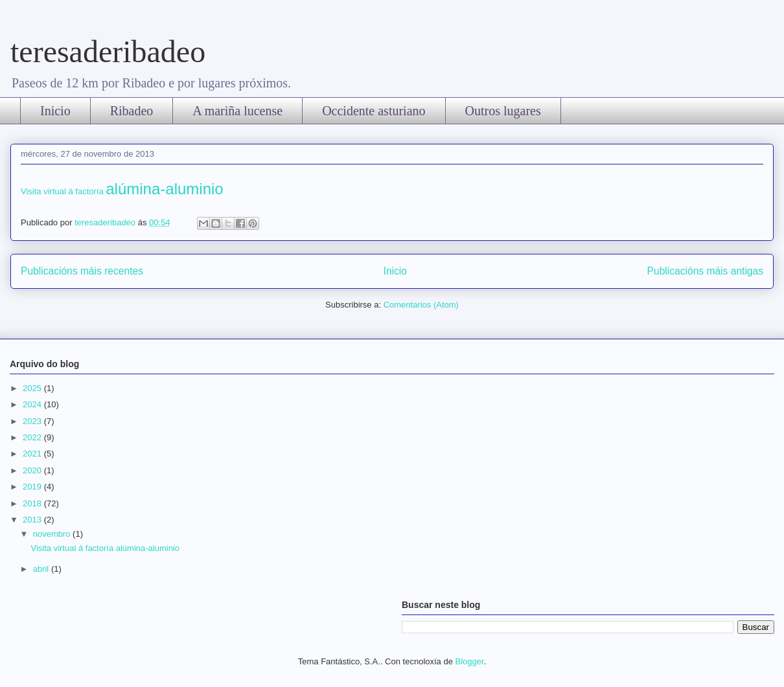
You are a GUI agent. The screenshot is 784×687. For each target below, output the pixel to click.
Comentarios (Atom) (421, 305)
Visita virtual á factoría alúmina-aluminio (105, 548)
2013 (33, 520)
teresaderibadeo (108, 51)
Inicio (55, 111)
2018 (33, 503)
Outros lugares (503, 111)
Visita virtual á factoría (122, 191)
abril (42, 569)
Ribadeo (132, 111)
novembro (53, 534)
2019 (33, 487)
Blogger (470, 661)
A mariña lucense (237, 111)
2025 (33, 388)
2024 (33, 404)
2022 (33, 437)
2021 (33, 454)
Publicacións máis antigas (705, 271)
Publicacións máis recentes (82, 271)
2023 (33, 421)
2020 (33, 470)
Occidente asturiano (374, 111)
